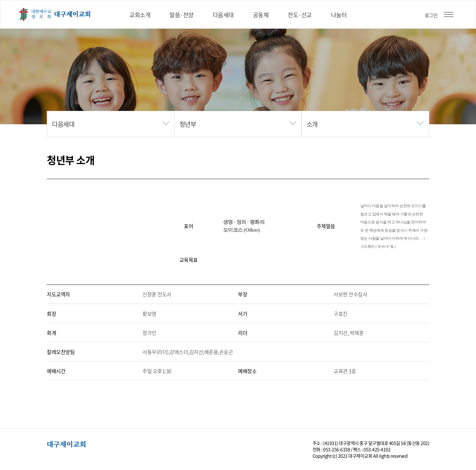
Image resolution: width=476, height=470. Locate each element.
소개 (312, 124)
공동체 (261, 15)
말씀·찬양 (182, 15)
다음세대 (223, 15)
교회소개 (140, 15)
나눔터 (339, 15)
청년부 (188, 124)
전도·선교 (300, 15)
